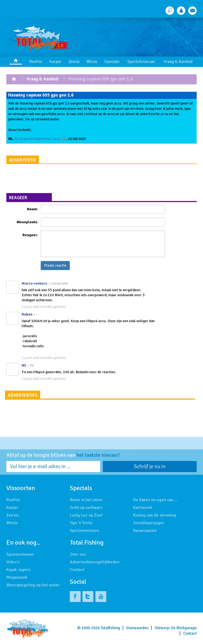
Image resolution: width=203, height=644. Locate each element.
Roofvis (36, 62)
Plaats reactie (55, 265)
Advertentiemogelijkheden (95, 562)
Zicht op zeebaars (86, 508)
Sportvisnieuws (141, 62)
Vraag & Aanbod (178, 62)
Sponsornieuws (20, 554)
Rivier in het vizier (86, 500)
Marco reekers (34, 283)
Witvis (92, 62)
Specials (112, 62)
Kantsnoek (143, 508)
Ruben (27, 314)
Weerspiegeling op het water (33, 585)
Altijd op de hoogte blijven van (63, 455)
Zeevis (74, 62)
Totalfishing (110, 628)
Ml (24, 365)
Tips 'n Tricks (81, 523)
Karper (55, 62)
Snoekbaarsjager (149, 523)
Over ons (78, 554)
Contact (77, 570)
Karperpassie (145, 531)
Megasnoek (17, 577)
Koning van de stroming (155, 515)
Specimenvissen (84, 531)
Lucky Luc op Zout (86, 515)
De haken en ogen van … (155, 500)
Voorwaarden (137, 628)
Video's (13, 562)
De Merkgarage (184, 628)
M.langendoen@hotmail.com (37, 139)
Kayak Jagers (18, 570)
